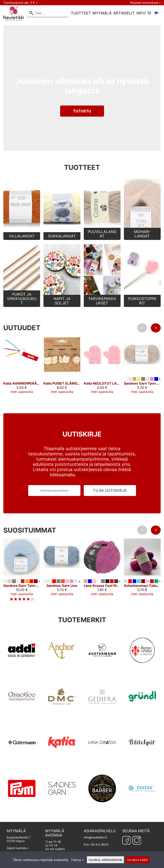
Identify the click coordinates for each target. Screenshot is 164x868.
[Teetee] (142, 808)
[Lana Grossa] (102, 762)
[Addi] (22, 670)
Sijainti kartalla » (18, 848)
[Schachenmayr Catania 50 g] (142, 577)
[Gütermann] (22, 762)
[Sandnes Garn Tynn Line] (142, 375)
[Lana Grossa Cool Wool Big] (102, 577)
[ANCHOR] (62, 670)
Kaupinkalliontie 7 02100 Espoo (24, 836)
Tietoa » (77, 860)
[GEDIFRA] (102, 716)
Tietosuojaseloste (96, 475)
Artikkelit (124, 13)
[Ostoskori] (149, 13)
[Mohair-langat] (142, 239)
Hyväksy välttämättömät (105, 860)
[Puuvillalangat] (102, 239)
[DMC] (62, 716)
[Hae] (47, 13)
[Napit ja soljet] (62, 306)
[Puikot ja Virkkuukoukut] (22, 306)
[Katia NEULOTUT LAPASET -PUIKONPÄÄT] (102, 375)
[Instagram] (137, 840)
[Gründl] (142, 716)
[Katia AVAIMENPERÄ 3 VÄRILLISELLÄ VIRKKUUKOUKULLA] (22, 375)
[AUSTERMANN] (102, 670)
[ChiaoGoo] (22, 716)
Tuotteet (81, 13)
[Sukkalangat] (62, 239)
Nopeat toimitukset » (145, 3)
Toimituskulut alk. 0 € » (20, 3)
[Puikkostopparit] (142, 306)
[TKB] (102, 808)
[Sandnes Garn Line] (62, 577)
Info (141, 13)
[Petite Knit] (142, 762)
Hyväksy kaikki (138, 860)
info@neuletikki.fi (95, 837)
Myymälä (102, 13)
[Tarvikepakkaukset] (102, 306)
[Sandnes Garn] (62, 808)
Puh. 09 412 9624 (96, 844)
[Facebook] (127, 840)
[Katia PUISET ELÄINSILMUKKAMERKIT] (62, 375)
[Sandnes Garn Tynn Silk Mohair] (22, 577)
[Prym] (22, 808)
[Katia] (62, 762)
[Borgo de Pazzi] (142, 670)
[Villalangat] (22, 239)
